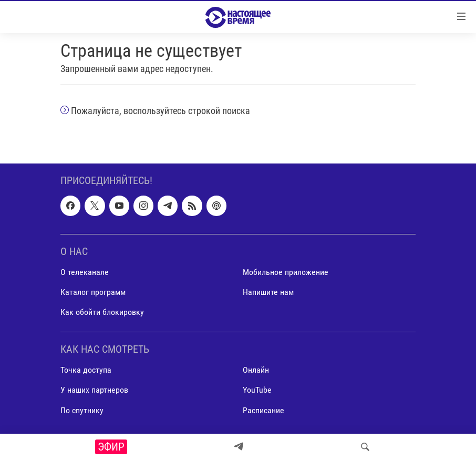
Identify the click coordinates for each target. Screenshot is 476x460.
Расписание (263, 410)
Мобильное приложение (286, 272)
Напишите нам (268, 292)
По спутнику (82, 410)
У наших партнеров (94, 390)
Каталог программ (93, 292)
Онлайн (256, 370)
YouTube (257, 390)
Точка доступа (86, 370)
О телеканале (85, 272)
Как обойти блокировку (102, 313)
